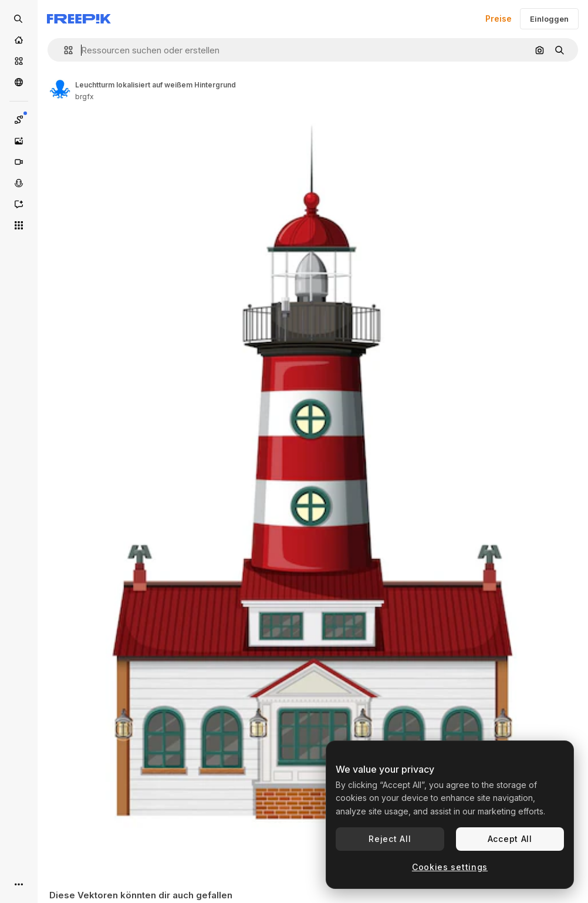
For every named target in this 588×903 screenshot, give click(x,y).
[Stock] (19, 61)
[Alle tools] (19, 225)
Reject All (390, 839)
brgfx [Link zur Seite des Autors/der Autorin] (85, 97)
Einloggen (549, 19)
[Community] (19, 82)
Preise (499, 18)
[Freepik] (79, 19)
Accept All (510, 839)
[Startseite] (19, 40)
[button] (64, 50)
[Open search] (19, 19)
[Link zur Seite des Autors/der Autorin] (60, 89)
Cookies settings (450, 867)
